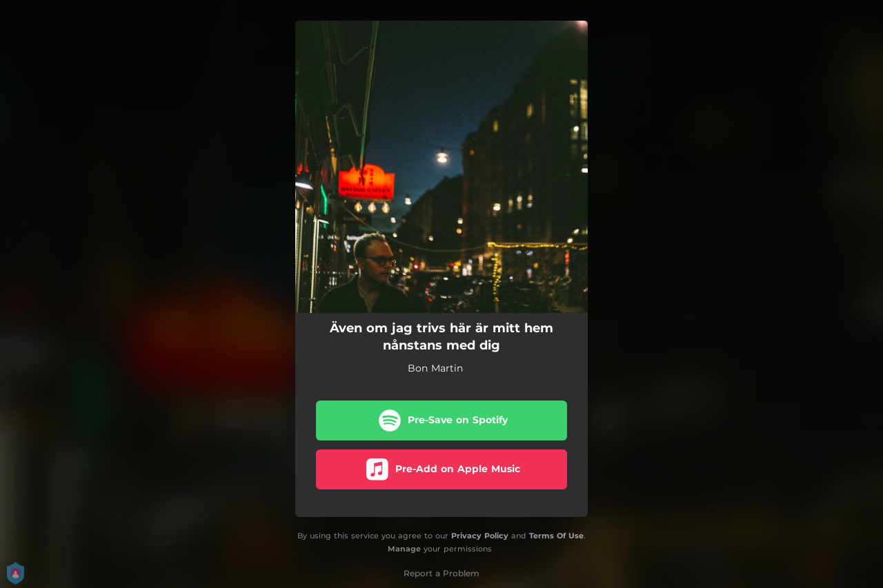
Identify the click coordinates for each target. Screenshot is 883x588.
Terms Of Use (556, 536)
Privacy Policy (480, 536)
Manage (404, 549)
